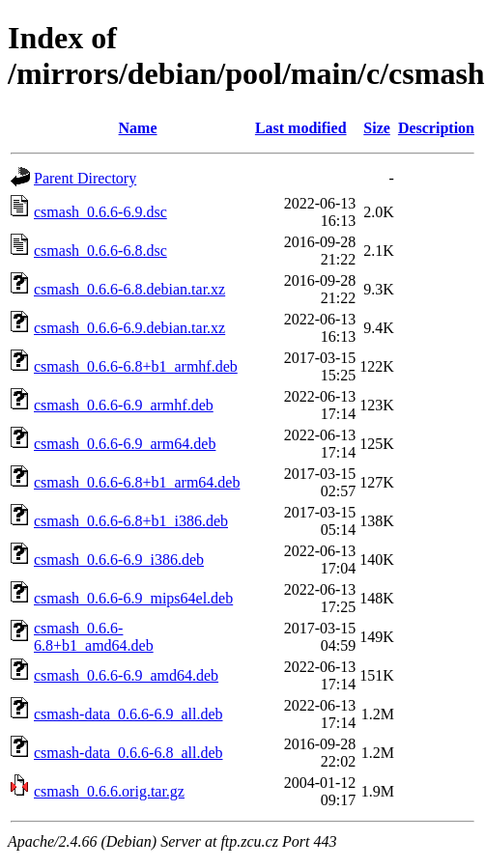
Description (436, 128)
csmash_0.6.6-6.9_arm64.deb (125, 444)
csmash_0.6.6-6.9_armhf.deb (124, 405)
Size (377, 128)
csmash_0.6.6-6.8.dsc (100, 251)
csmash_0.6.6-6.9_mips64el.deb (133, 598)
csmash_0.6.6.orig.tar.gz (109, 791)
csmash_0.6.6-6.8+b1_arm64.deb (137, 482)
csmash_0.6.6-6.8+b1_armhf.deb (136, 366)
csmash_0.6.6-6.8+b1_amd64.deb (94, 637)
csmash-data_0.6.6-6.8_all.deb (128, 753)
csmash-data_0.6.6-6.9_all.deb (128, 714)
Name (138, 128)
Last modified (301, 128)
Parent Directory (85, 178)
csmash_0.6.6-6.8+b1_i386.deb (131, 521)
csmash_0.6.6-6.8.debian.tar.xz (129, 289)
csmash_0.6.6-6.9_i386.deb (119, 560)
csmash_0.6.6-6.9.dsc (100, 212)
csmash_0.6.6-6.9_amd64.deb (126, 675)
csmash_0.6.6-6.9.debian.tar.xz (129, 328)
